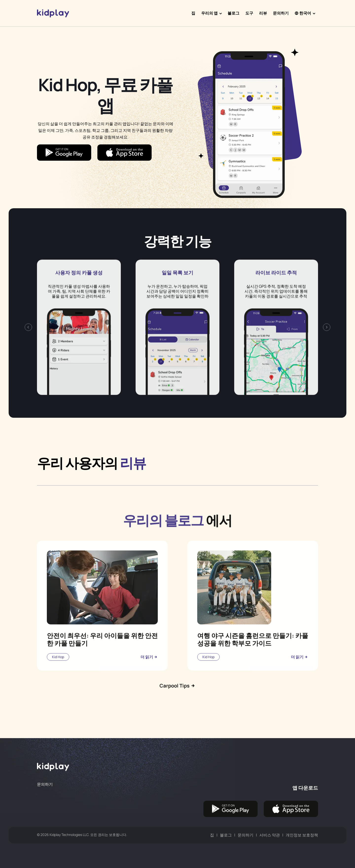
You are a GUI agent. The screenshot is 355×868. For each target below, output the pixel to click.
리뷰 (263, 13)
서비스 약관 (270, 835)
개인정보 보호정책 (302, 835)
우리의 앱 (209, 13)
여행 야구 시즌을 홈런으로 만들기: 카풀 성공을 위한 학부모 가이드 (253, 660)
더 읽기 (149, 677)
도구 (249, 13)
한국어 (303, 13)
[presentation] (28, 348)
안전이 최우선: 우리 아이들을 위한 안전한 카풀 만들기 (102, 660)
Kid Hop (58, 677)
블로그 (233, 13)
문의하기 (281, 13)
